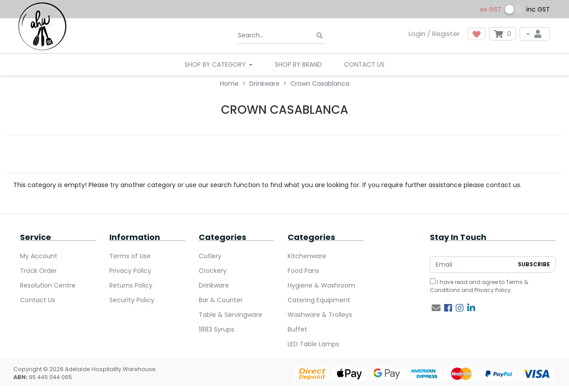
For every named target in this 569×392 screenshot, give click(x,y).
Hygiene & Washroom (321, 285)
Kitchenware (307, 256)
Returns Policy (131, 285)
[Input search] (281, 36)
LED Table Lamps (313, 344)
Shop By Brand (298, 64)
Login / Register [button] (434, 34)
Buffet (297, 329)
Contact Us (364, 64)
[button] (477, 34)
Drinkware (214, 285)
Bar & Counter (221, 300)
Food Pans (303, 271)
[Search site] (320, 36)
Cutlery (210, 256)
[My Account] (535, 34)
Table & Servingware (230, 315)
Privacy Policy (130, 271)
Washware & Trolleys (320, 315)
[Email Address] (472, 265)
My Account (39, 256)
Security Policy (132, 300)
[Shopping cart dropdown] (503, 34)
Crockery (213, 271)
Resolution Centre (48, 285)
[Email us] (436, 308)
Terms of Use (130, 256)
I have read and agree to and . (479, 286)
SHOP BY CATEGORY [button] (216, 64)
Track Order (38, 271)
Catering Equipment (319, 300)
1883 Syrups (216, 329)
